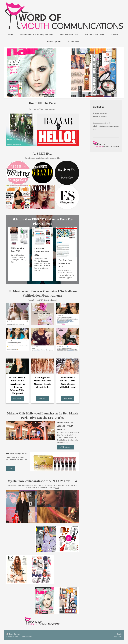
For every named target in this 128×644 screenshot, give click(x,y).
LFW (57, 488)
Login (119, 634)
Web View (118, 637)
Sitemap (17, 634)
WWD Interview (66, 447)
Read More (17, 398)
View (10, 468)
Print (10, 634)
